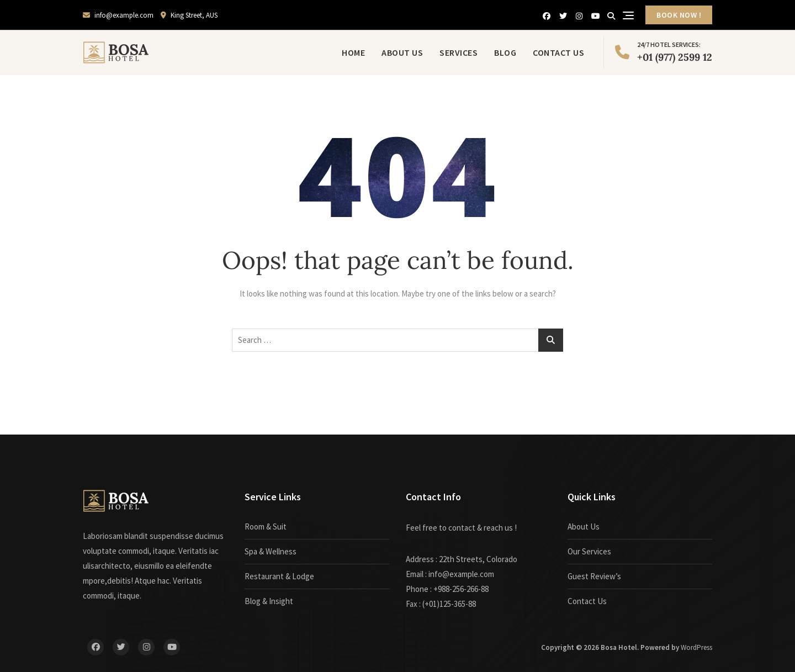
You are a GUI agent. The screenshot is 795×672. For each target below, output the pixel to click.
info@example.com (118, 15)
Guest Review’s (594, 576)
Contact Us (558, 52)
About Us (402, 52)
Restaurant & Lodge (279, 576)
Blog (505, 52)
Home (353, 52)
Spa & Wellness (271, 551)
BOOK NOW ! (679, 15)
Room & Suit (266, 527)
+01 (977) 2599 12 (664, 51)
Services (459, 52)
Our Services (589, 551)
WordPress (696, 647)
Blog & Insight (269, 601)
